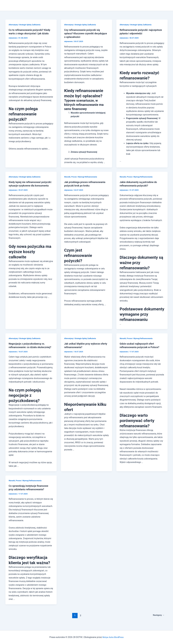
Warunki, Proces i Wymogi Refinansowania (82, 177)
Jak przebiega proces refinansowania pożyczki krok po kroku (84, 186)
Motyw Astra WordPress (113, 637)
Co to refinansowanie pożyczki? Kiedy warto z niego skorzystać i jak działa (30, 33)
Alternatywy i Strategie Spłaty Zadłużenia (26, 25)
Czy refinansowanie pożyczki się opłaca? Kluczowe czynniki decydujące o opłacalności (84, 33)
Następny (158, 619)
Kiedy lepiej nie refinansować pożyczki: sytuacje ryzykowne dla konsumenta (29, 186)
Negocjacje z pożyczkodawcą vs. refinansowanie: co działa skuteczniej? (29, 347)
